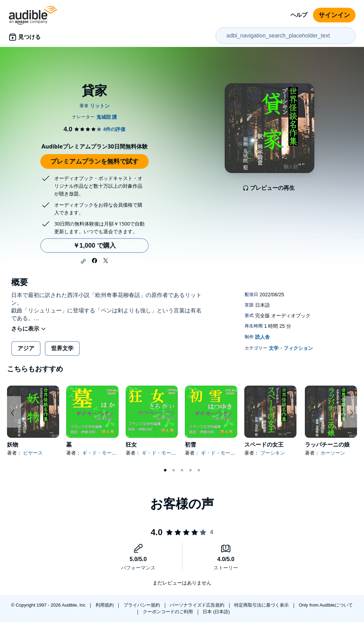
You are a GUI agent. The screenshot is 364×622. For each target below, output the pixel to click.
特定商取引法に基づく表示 (262, 605)
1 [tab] (165, 470)
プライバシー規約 (142, 605)
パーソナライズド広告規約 (198, 605)
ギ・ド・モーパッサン (107, 453)
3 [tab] (182, 470)
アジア (26, 348)
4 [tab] (190, 470)
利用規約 (105, 605)
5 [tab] (199, 470)
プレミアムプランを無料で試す (94, 161)
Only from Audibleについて (326, 605)
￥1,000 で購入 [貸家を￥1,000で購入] (94, 246)
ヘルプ (299, 15)
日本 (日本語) (216, 612)
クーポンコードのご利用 (169, 612)
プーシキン (273, 453)
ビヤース (33, 453)
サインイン (334, 15)
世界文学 (62, 348)
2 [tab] (174, 470)
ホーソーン (333, 453)
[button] (83, 261)
